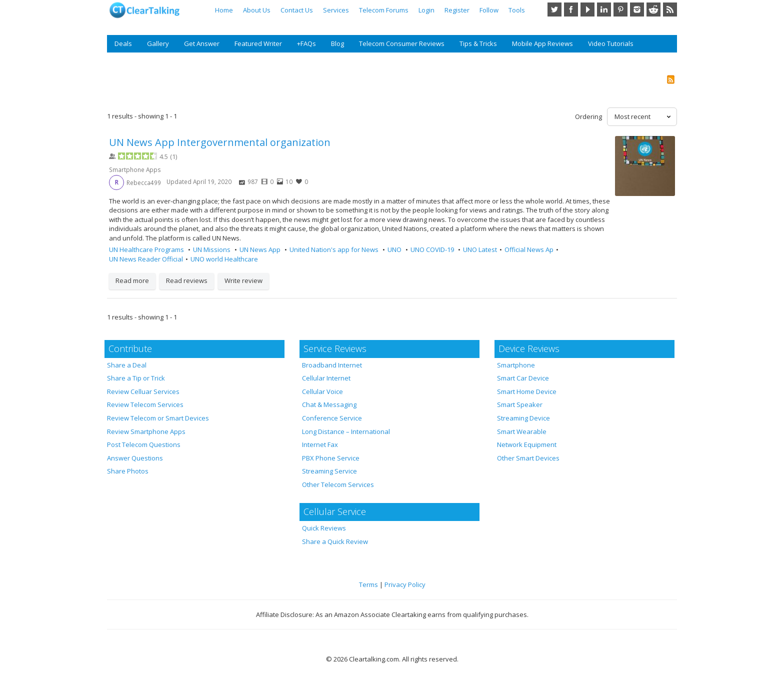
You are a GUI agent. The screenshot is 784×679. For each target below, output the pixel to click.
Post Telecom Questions (144, 444)
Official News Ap (529, 249)
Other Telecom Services (338, 484)
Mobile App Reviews (542, 43)
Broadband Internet (332, 365)
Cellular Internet (326, 378)
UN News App (261, 249)
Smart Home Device (527, 391)
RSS (670, 9)
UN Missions (212, 249)
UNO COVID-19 (433, 249)
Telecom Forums (384, 10)
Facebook (571, 9)
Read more (132, 280)
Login (426, 10)
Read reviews (187, 280)
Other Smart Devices (528, 458)
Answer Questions (135, 458)
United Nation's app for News (335, 249)
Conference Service (332, 418)
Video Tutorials (611, 43)
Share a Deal (127, 365)
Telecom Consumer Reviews (402, 43)
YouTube (587, 9)
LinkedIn (604, 9)
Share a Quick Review (335, 541)
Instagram (637, 9)
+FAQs (306, 43)
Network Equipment (527, 444)
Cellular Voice (322, 391)
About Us (257, 10)
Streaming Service (329, 471)
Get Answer (202, 43)
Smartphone (516, 365)
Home (224, 10)
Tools (517, 10)
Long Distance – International (346, 431)
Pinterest (620, 9)
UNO (395, 249)
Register (457, 10)
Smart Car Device (523, 378)
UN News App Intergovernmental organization (220, 142)
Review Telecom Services (145, 404)
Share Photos (128, 471)
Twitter (554, 9)
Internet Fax (320, 444)
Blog (337, 43)
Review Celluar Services (143, 391)
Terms (368, 584)
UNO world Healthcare (224, 259)
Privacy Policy (405, 584)
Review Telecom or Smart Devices (158, 418)
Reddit (653, 9)
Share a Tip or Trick (136, 378)
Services (336, 10)
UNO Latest (480, 249)
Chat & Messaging (329, 404)
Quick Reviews (324, 528)
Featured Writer (258, 43)
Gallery (158, 43)
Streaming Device (523, 418)
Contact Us (297, 10)
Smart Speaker (520, 404)
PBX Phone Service (331, 458)
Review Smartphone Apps (146, 431)
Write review (243, 280)
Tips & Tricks (478, 43)
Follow (489, 10)
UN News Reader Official (146, 259)
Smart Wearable (522, 431)
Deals (123, 43)
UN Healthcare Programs (147, 249)
